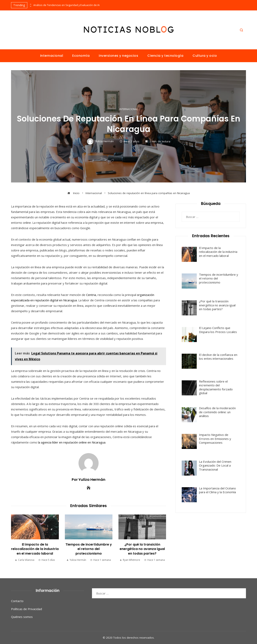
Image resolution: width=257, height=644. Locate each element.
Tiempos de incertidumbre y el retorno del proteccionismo (89, 549)
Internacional (129, 109)
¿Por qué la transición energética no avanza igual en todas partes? (142, 549)
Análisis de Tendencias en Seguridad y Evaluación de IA (66, 5)
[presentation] (30, 4)
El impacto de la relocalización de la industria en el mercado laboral (35, 549)
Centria (91, 295)
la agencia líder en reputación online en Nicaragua (72, 442)
